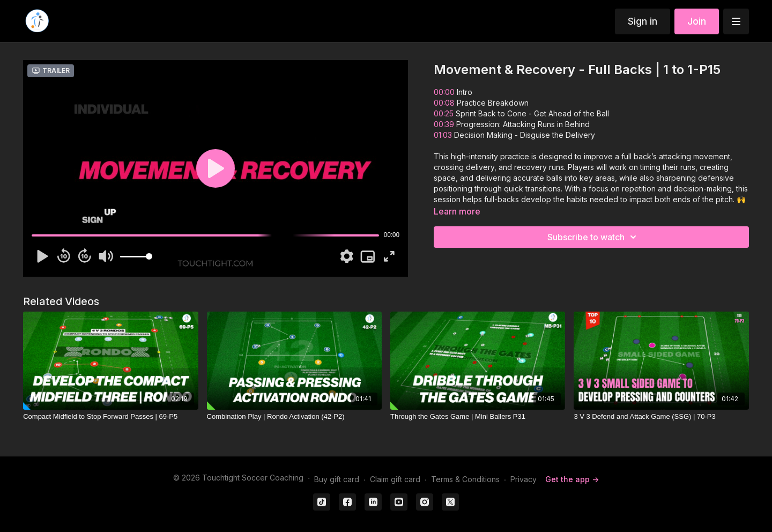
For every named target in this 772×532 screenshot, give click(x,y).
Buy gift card (337, 479)
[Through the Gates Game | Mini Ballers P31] (478, 417)
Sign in (643, 21)
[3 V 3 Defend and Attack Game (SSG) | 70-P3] (661, 417)
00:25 (444, 113)
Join (697, 21)
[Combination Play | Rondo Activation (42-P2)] (294, 417)
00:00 (444, 92)
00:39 (444, 124)
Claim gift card (395, 479)
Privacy (524, 479)
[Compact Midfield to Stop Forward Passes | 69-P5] (110, 417)
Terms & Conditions (465, 479)
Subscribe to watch (593, 237)
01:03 (443, 135)
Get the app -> (572, 479)
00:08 (444, 103)
